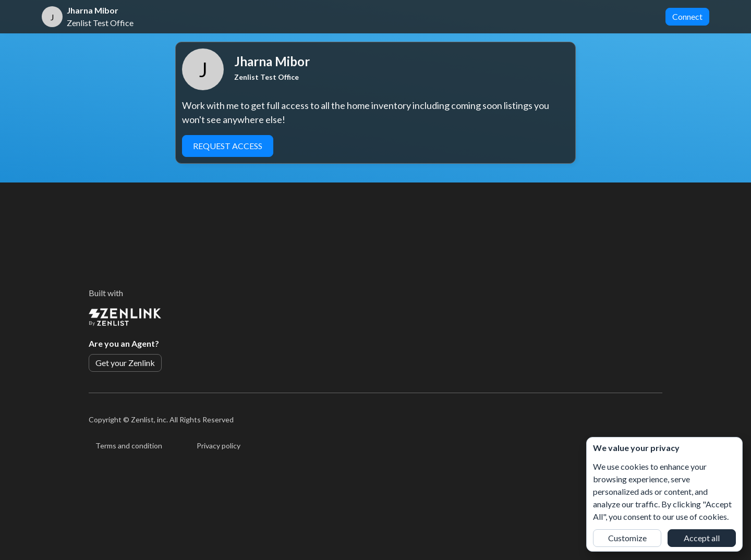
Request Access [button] (228, 146)
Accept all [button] (702, 538)
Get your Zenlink (125, 363)
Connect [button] (687, 16)
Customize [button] (627, 538)
